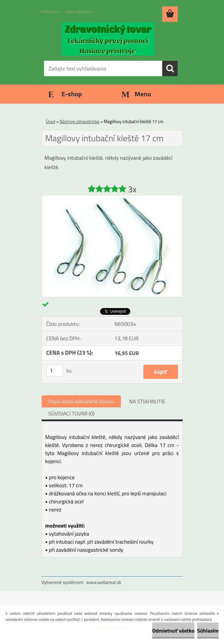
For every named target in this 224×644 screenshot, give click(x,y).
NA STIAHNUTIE (147, 401)
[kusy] (55, 371)
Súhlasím (208, 631)
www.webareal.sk (104, 582)
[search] (170, 68)
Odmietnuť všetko (173, 631)
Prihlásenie (51, 12)
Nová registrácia (79, 12)
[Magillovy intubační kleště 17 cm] (112, 198)
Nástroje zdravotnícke (80, 121)
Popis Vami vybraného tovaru (81, 401)
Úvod (51, 121)
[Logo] (108, 39)
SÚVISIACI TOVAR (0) (72, 413)
